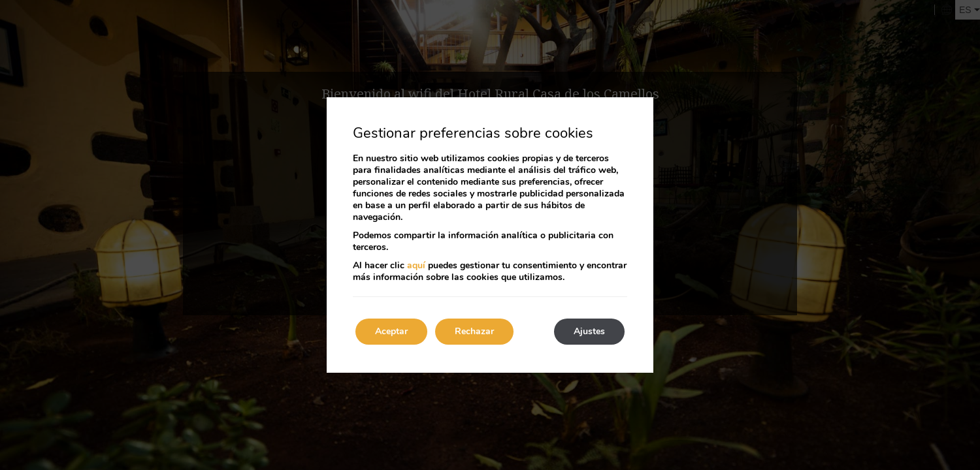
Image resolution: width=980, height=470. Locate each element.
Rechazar (474, 331)
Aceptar (391, 331)
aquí (416, 265)
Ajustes (589, 331)
